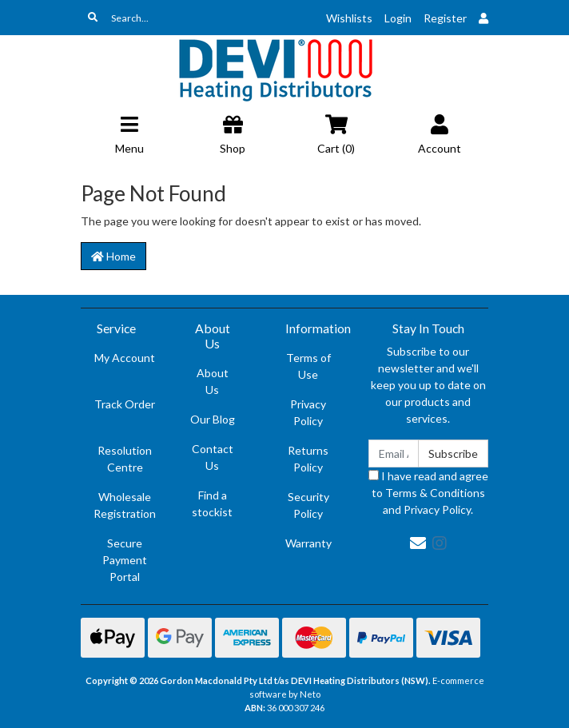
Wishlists (349, 18)
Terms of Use (308, 366)
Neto (310, 694)
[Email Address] (394, 454)
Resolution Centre (125, 459)
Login (398, 18)
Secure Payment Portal (125, 560)
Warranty (308, 543)
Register (445, 18)
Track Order (125, 404)
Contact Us (213, 457)
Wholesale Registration (125, 505)
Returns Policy (308, 459)
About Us (213, 381)
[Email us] (418, 543)
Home (113, 256)
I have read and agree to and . (428, 493)
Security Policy (308, 505)
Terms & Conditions (435, 493)
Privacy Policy (308, 412)
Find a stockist (212, 503)
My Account (125, 358)
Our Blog (213, 419)
